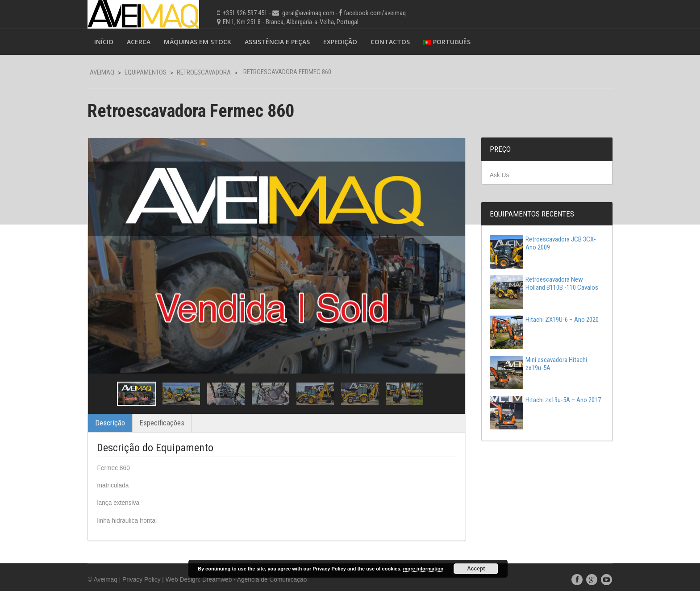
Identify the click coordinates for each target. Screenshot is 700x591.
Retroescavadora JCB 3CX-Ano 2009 (539, 244)
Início (112, 42)
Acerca (147, 42)
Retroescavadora (212, 72)
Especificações (170, 416)
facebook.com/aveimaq (383, 13)
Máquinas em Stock (206, 42)
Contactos (398, 42)
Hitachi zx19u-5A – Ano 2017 (534, 404)
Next (447, 387)
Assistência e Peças (285, 42)
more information (423, 569)
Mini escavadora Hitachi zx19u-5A (534, 364)
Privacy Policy (150, 573)
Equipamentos (154, 72)
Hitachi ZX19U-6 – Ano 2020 (540, 320)
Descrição (118, 416)
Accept (476, 569)
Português (455, 42)
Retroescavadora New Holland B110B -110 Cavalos (540, 284)
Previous (111, 387)
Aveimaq (110, 72)
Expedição (348, 42)
